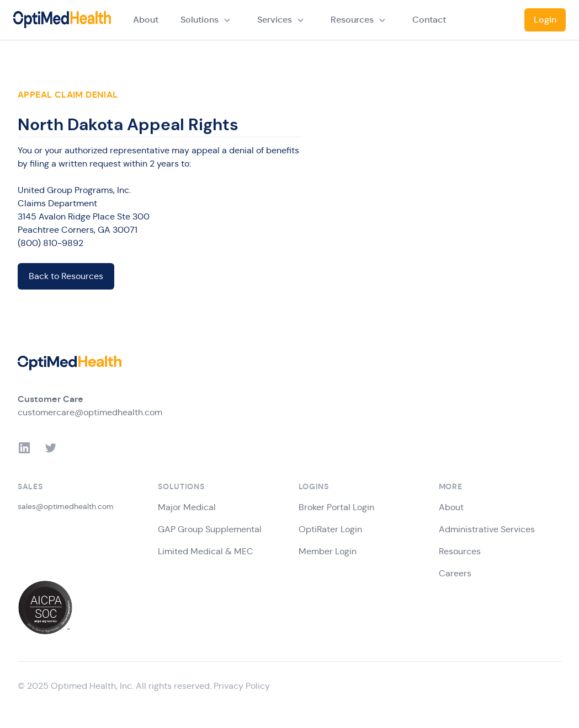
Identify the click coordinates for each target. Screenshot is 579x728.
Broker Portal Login (336, 507)
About (146, 20)
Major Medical (187, 507)
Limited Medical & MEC (206, 551)
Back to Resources (66, 276)
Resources (352, 20)
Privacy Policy (242, 686)
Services (275, 20)
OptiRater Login (330, 529)
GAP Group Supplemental (210, 529)
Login (545, 20)
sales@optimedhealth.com (66, 506)
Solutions (200, 20)
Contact (429, 20)
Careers (455, 573)
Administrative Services (487, 529)
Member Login (328, 551)
